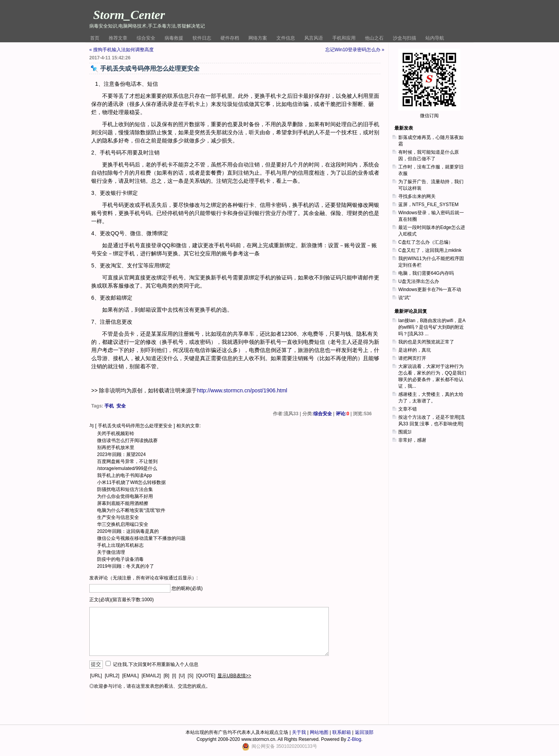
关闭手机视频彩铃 (116, 433)
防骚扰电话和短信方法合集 (125, 489)
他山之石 (374, 38)
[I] (174, 676)
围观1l (405, 432)
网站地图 (319, 732)
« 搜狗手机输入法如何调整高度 (122, 50)
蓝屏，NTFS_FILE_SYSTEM (428, 205)
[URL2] (112, 676)
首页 (95, 38)
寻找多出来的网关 (417, 196)
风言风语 (314, 38)
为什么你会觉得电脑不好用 (125, 496)
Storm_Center (129, 15)
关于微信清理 (111, 552)
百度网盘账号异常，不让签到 (127, 461)
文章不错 (408, 409)
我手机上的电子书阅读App (124, 475)
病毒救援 (174, 38)
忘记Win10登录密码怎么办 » (355, 50)
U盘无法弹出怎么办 (419, 281)
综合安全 (146, 38)
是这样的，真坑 (415, 350)
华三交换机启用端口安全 (123, 524)
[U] (182, 676)
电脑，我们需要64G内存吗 (426, 273)
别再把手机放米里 (116, 447)
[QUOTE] (206, 676)
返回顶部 (364, 732)
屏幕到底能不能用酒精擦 (123, 503)
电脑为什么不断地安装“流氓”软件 (131, 510)
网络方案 (258, 38)
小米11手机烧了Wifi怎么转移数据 (131, 482)
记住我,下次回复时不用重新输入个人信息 (155, 664)
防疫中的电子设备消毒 (120, 559)
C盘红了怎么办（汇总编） (426, 242)
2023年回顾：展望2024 (121, 454)
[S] (191, 676)
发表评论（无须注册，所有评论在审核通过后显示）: (143, 578)
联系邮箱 (342, 732)
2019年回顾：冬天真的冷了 (126, 566)
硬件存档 (230, 38)
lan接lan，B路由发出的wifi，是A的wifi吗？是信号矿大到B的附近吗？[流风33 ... (432, 327)
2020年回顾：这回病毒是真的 (128, 531)
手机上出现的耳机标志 (120, 545)
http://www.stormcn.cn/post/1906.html (242, 390)
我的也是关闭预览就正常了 (426, 342)
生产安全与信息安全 (118, 517)
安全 (121, 406)
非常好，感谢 (412, 440)
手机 (109, 406)
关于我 (299, 732)
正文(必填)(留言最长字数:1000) (122, 600)
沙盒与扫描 (404, 38)
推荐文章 (118, 38)
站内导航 (435, 38)
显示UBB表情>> (234, 676)
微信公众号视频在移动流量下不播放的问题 (141, 538)
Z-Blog (354, 739)
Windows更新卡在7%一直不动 (430, 290)
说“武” (404, 298)
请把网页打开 (412, 358)
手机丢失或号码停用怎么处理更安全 (135, 426)
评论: (343, 414)
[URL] (96, 676)
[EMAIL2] (151, 676)
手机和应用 (344, 38)
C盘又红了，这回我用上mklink (430, 250)
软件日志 (202, 38)
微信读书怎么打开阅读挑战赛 (127, 440)
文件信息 (286, 38)
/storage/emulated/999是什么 (127, 468)
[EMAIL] (131, 676)
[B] (166, 676)
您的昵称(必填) (187, 588)
